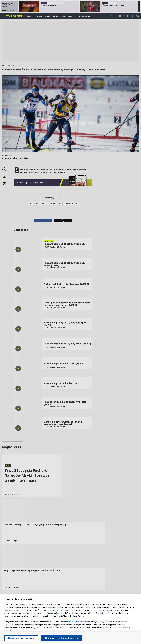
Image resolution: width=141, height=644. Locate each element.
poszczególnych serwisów (79, 621)
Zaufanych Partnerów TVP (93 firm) (105, 610)
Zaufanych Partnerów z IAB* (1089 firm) (57, 610)
